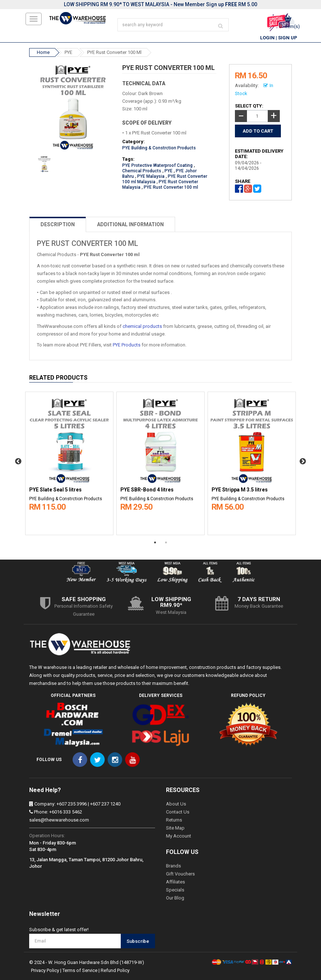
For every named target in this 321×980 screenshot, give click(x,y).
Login (267, 38)
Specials (175, 890)
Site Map (175, 828)
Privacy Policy (45, 970)
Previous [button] (18, 462)
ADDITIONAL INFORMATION (130, 224)
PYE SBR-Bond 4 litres (147, 490)
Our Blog (175, 898)
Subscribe (138, 941)
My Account (179, 836)
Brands (173, 866)
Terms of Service (80, 970)
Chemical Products (142, 171)
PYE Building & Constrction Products (159, 148)
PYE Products (127, 345)
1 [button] (155, 542)
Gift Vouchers (180, 874)
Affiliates (175, 882)
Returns (174, 820)
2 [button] (166, 542)
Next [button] (303, 462)
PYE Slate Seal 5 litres (55, 490)
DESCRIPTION (58, 224)
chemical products (142, 326)
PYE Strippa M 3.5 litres (240, 490)
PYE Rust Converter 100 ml (114, 52)
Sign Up (288, 38)
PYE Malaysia (151, 176)
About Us (176, 804)
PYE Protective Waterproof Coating (157, 165)
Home (43, 52)
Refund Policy (115, 970)
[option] (69, 462)
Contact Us (178, 812)
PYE (68, 52)
